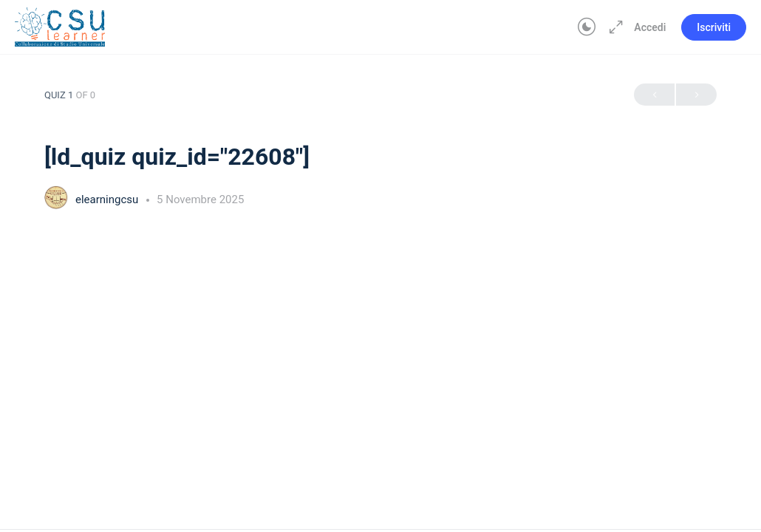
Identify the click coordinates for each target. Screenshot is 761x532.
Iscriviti (714, 27)
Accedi (650, 27)
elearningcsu (108, 199)
